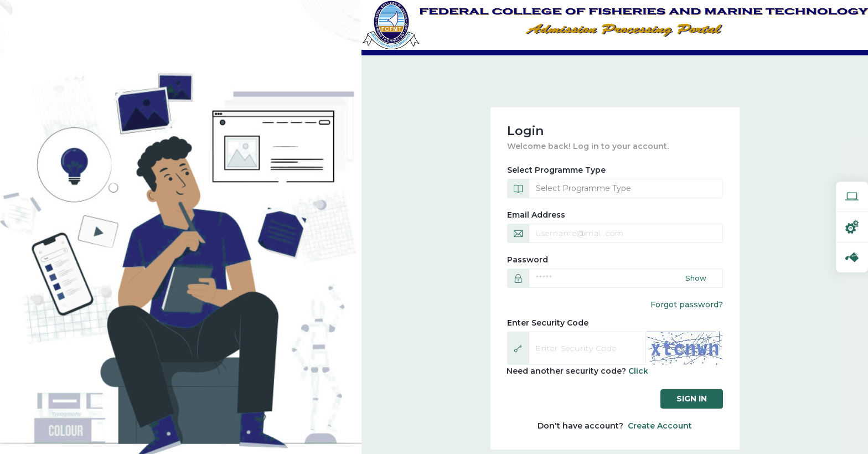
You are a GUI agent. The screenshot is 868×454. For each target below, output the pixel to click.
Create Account (660, 426)
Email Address (536, 215)
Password (528, 260)
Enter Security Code (548, 323)
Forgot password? (687, 305)
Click (638, 371)
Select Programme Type (556, 170)
